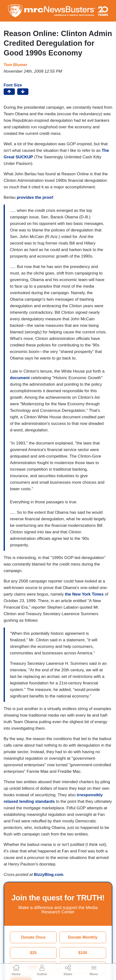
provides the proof (35, 197)
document (20, 378)
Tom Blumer (16, 65)
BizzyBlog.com (49, 875)
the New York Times (84, 594)
